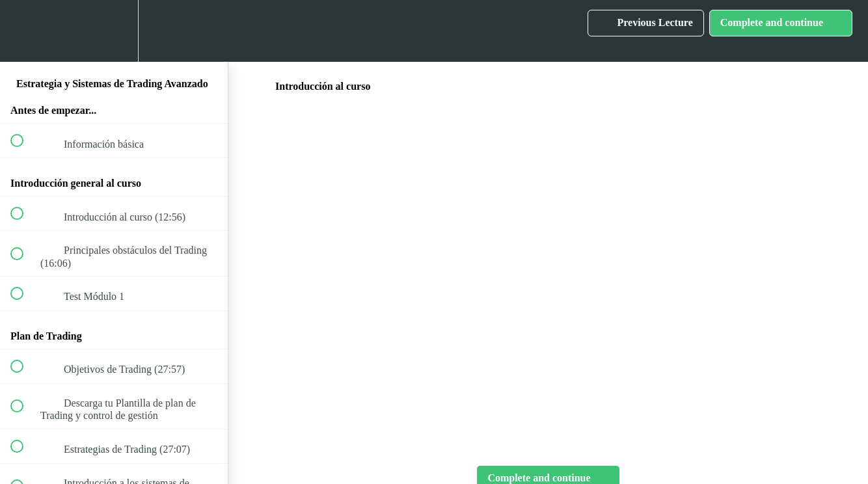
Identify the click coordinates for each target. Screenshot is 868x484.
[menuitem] (114, 31)
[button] (24, 31)
